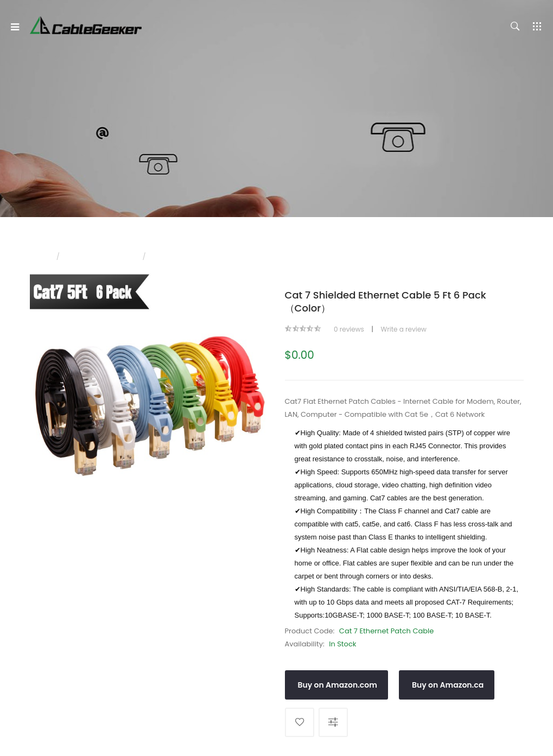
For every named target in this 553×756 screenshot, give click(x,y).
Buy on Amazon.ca (448, 685)
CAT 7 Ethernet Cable (101, 256)
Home (40, 256)
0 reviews (349, 329)
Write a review (404, 329)
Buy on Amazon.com (338, 685)
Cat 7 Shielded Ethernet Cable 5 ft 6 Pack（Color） (235, 256)
